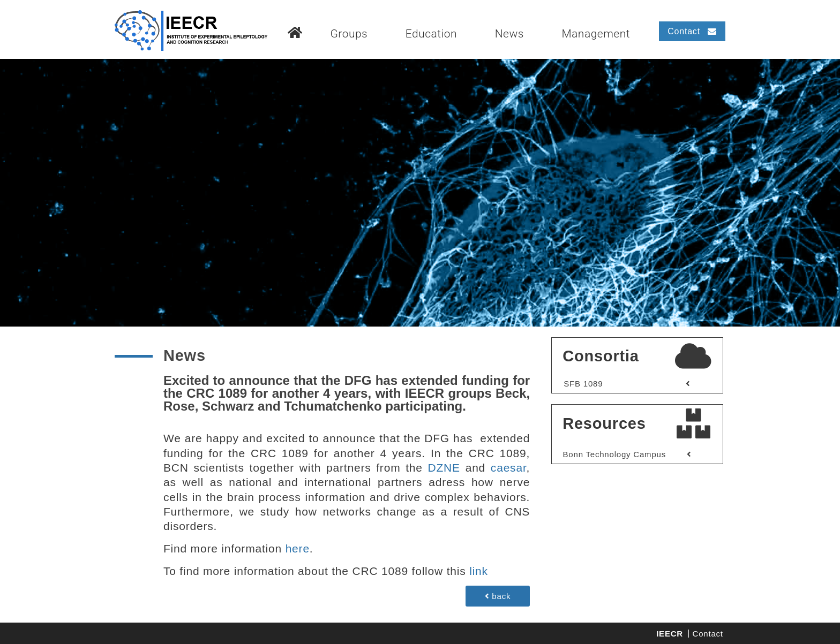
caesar (509, 468)
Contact (708, 634)
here (298, 548)
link (479, 571)
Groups (349, 34)
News (509, 34)
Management (596, 34)
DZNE (447, 468)
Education (431, 34)
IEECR (670, 634)
